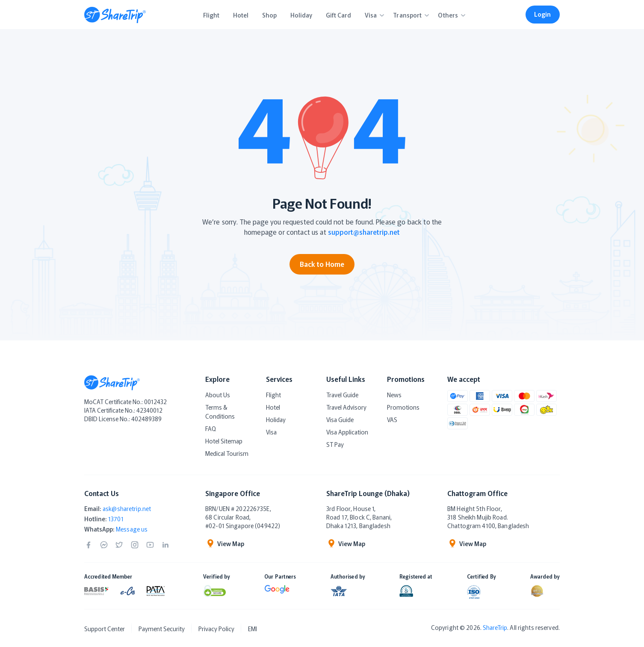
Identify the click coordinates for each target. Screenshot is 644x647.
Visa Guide (340, 420)
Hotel (273, 407)
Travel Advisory (346, 407)
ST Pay (335, 444)
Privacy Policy (216, 629)
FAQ (211, 428)
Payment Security (162, 629)
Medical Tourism (227, 453)
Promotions (403, 407)
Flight (273, 395)
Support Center (105, 629)
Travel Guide (342, 395)
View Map (225, 544)
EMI (253, 629)
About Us (218, 395)
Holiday (276, 420)
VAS (392, 420)
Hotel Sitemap (224, 441)
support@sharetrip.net (364, 232)
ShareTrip (495, 627)
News (394, 395)
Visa (271, 432)
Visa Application (347, 432)
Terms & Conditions (220, 412)
